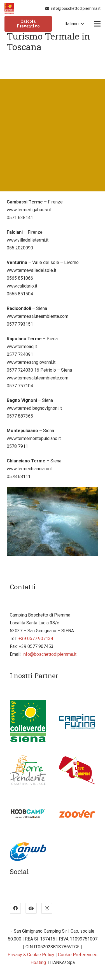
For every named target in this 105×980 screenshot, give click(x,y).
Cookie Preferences (78, 955)
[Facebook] (15, 908)
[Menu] (97, 24)
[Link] (9, 8)
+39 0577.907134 (36, 639)
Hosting (38, 962)
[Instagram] (47, 908)
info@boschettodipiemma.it (49, 654)
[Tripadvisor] (31, 908)
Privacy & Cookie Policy (31, 955)
